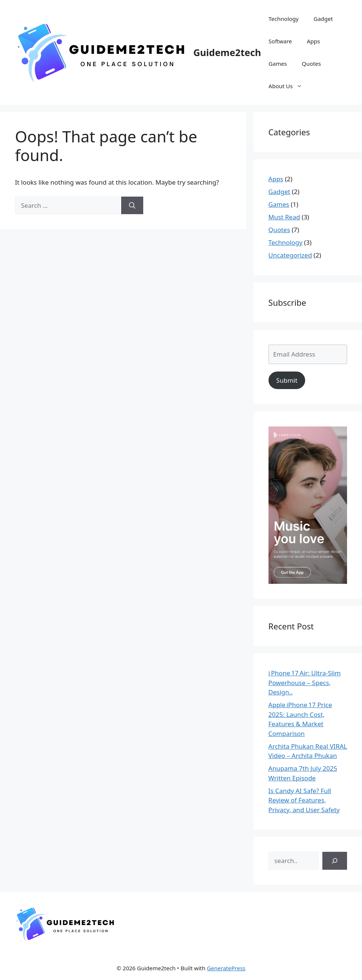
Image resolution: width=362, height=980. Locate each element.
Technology (283, 19)
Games (278, 64)
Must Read (284, 217)
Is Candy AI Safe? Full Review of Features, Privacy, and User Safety (304, 800)
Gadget (323, 19)
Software (280, 41)
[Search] (132, 206)
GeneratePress (226, 968)
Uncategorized (290, 255)
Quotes (311, 64)
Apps (314, 41)
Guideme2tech (227, 52)
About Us (289, 86)
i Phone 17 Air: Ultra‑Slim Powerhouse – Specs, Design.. (305, 682)
